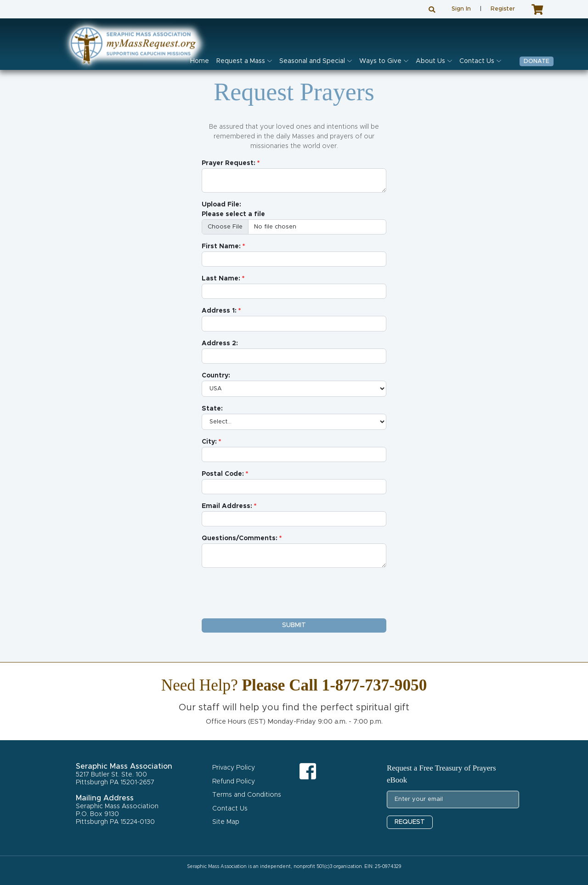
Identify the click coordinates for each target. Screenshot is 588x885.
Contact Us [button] (477, 61)
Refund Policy (234, 782)
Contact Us (230, 809)
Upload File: (221, 205)
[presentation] (271, 593)
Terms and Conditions (247, 795)
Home (200, 61)
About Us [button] (430, 61)
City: (209, 442)
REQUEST (410, 822)
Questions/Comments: (240, 538)
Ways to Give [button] (380, 61)
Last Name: (221, 279)
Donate (537, 61)
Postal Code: (223, 474)
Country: (216, 376)
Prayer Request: (229, 163)
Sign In (461, 9)
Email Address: (227, 506)
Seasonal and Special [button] (312, 61)
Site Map (226, 822)
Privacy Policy (234, 768)
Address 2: (220, 343)
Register (503, 9)
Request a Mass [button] (241, 61)
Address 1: (219, 311)
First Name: (221, 246)
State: (212, 409)
